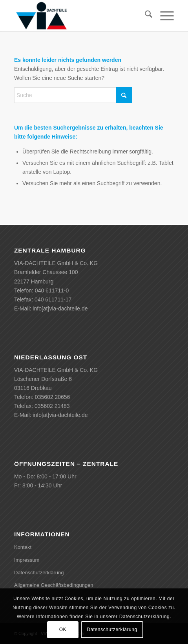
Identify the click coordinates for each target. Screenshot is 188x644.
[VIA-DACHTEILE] (78, 16)
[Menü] (163, 16)
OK (63, 630)
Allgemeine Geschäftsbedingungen (54, 585)
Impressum (27, 560)
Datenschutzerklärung (39, 573)
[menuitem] (145, 16)
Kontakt (23, 547)
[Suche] (145, 16)
